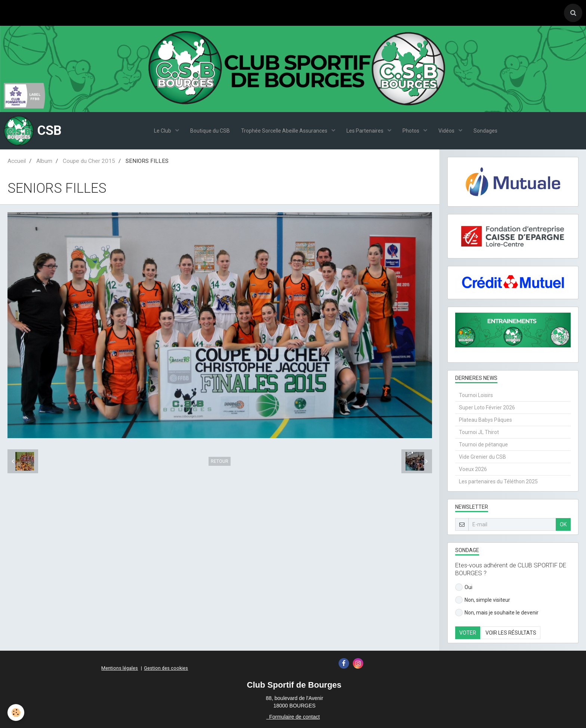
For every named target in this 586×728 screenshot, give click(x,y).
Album (44, 161)
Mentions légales (120, 668)
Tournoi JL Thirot (479, 432)
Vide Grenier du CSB (482, 457)
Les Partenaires (366, 131)
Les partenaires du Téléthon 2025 (498, 481)
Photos (411, 131)
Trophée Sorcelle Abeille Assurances (285, 131)
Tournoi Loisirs (476, 395)
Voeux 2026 (473, 469)
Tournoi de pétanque (483, 444)
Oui (464, 587)
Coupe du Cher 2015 (89, 161)
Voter (468, 633)
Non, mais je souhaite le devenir (497, 613)
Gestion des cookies (166, 668)
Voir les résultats (511, 633)
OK (563, 524)
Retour (220, 461)
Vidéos (447, 131)
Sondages (485, 131)
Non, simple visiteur (483, 600)
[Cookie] (16, 712)
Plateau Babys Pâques (485, 420)
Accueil (17, 161)
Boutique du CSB (210, 131)
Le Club (163, 131)
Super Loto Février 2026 (487, 408)
